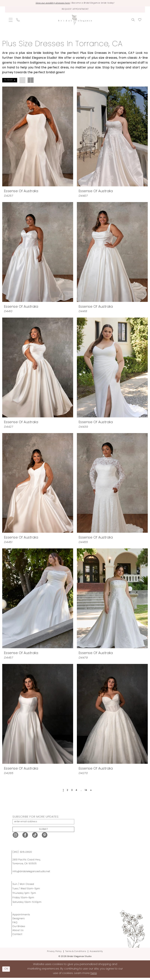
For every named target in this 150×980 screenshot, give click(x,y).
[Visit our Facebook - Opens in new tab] (25, 837)
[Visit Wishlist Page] (140, 21)
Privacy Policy (54, 954)
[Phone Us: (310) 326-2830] (18, 21)
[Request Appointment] (75, 10)
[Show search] (133, 21)
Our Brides (19, 929)
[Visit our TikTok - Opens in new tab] (35, 837)
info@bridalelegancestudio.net (31, 874)
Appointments (21, 917)
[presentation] (38, 137)
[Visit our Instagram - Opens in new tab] (15, 837)
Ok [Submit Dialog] (7, 971)
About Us (18, 933)
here (94, 975)
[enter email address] (43, 823)
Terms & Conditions (76, 954)
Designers (19, 921)
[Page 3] (71, 791)
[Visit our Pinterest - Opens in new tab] (45, 837)
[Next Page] (92, 791)
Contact (17, 936)
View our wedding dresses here (50, 3)
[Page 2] (67, 791)
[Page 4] (76, 791)
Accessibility (96, 954)
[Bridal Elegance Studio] (75, 21)
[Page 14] (87, 791)
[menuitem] (11, 21)
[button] (11, 21)
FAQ (15, 925)
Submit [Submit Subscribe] (43, 831)
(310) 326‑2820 (22, 854)
